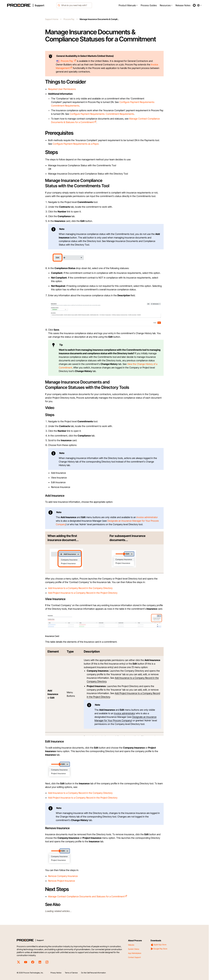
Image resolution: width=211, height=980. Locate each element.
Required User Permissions (62, 89)
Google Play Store (159, 949)
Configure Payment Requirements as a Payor (76, 144)
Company (61, 524)
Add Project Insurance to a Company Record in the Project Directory (83, 593)
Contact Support (134, 957)
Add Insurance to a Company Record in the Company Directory (80, 588)
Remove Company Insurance (63, 876)
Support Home (52, 19)
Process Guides (149, 5)
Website (131, 945)
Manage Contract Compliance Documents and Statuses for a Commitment (88, 896)
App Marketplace (135, 953)
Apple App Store (158, 945)
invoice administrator (147, 517)
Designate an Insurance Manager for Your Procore (133, 521)
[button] (128, 5)
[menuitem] (128, 5)
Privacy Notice (56, 973)
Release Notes (183, 5)
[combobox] (74, 5)
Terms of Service (71, 973)
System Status (134, 949)
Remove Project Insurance (62, 881)
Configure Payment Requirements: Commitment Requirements (102, 114)
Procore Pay (69, 19)
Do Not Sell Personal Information (93, 973)
